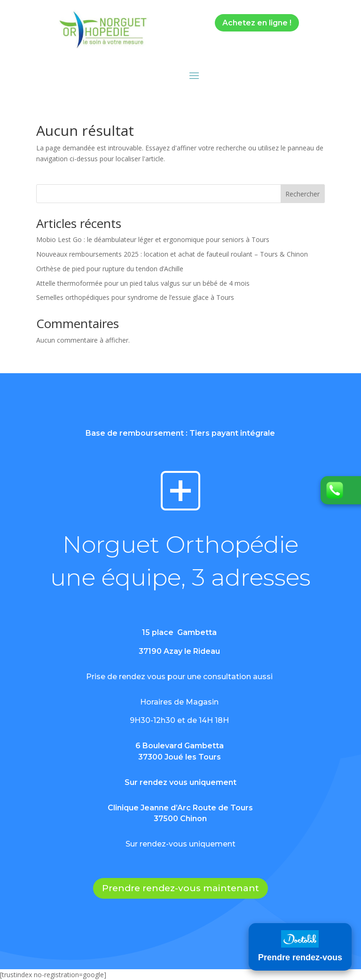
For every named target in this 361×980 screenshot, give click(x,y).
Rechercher (302, 194)
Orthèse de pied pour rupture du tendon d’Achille (110, 269)
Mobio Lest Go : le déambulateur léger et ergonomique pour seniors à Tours (153, 239)
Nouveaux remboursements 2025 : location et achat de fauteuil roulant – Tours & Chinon (172, 254)
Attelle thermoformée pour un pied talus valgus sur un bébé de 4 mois (143, 283)
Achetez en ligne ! (257, 23)
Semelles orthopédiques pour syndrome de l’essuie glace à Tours (135, 297)
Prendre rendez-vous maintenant (180, 888)
